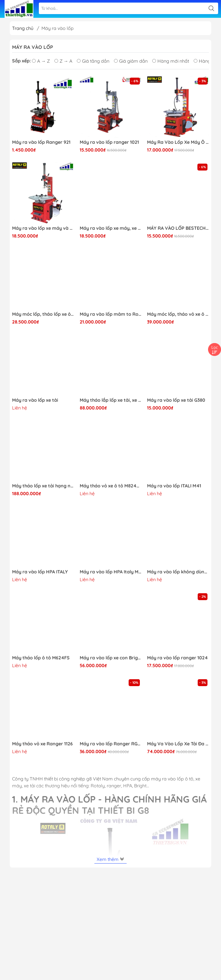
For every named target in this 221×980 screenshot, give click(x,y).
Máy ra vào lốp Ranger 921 (41, 142)
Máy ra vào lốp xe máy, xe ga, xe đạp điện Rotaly (111, 228)
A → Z (41, 61)
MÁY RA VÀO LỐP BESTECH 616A (178, 228)
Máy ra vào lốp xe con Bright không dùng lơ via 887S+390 (111, 658)
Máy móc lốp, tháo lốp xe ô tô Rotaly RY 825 (43, 314)
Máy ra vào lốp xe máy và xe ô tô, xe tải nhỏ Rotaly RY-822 (43, 228)
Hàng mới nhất (171, 61)
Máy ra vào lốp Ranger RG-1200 (111, 744)
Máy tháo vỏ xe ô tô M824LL (111, 486)
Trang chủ (23, 28)
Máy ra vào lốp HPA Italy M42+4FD (111, 572)
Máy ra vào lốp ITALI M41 (174, 486)
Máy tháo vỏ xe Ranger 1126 (42, 744)
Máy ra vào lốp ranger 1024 (177, 658)
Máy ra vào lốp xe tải (35, 400)
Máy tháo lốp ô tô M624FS (41, 658)
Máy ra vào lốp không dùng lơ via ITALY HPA (178, 572)
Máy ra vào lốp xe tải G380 (176, 400)
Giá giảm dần (131, 61)
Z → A (63, 61)
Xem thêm (110, 859)
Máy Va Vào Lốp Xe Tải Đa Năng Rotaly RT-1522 (178, 744)
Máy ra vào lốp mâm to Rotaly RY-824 (111, 314)
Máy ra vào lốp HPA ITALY (40, 572)
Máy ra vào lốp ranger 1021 (109, 142)
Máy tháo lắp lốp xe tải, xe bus (111, 400)
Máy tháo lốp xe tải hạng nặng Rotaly (43, 486)
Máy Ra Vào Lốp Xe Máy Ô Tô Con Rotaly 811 (178, 142)
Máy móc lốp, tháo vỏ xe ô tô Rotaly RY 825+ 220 (178, 314)
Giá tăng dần (93, 61)
